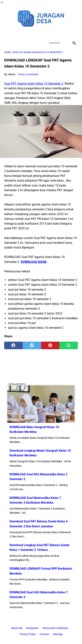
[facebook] (28, 33)
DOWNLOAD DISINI (34, 262)
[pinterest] (50, 345)
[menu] (6, 43)
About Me (17, 628)
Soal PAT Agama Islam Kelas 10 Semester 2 (34, 84)
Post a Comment (28, 74)
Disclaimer (32, 628)
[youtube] (46, 33)
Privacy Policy (28, 634)
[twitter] (37, 33)
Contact (44, 634)
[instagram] (55, 33)
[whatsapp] (69, 345)
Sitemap (58, 634)
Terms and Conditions (55, 628)
